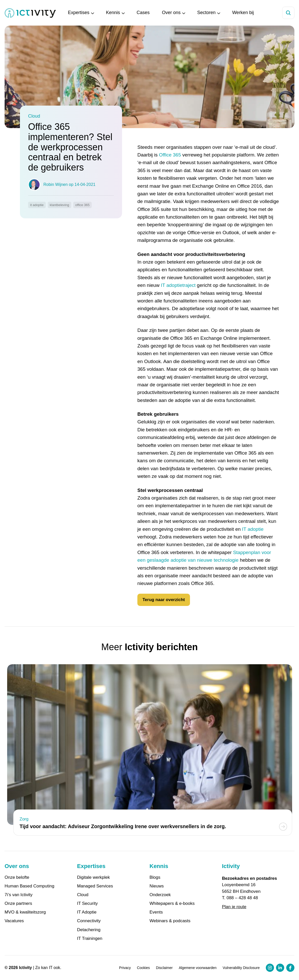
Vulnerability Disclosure (241, 968)
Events (156, 912)
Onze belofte (17, 877)
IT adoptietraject (178, 285)
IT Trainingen (90, 939)
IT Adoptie (87, 912)
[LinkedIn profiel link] (280, 968)
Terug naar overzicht (164, 600)
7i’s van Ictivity (19, 895)
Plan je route (234, 907)
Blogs (155, 877)
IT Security (87, 904)
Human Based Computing (29, 886)
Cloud (83, 895)
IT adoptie (253, 529)
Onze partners (18, 904)
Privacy (125, 968)
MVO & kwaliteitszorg (25, 912)
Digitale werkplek (94, 877)
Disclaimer (164, 968)
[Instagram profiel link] (270, 968)
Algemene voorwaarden (198, 968)
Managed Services (95, 886)
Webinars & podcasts (170, 921)
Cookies (143, 968)
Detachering (89, 930)
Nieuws (157, 886)
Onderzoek (160, 895)
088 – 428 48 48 (242, 898)
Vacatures (14, 921)
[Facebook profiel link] (290, 968)
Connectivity (89, 921)
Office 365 (170, 155)
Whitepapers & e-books (172, 904)
